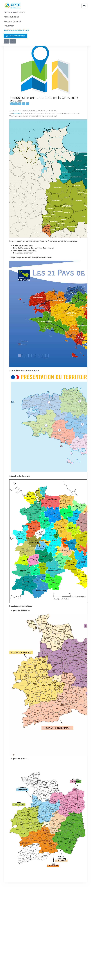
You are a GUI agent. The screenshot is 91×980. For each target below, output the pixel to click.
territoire (17, 113)
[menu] (84, 6)
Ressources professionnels (16, 30)
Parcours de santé (12, 21)
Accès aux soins (11, 17)
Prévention (9, 26)
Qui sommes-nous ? (15, 12)
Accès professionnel (16, 36)
